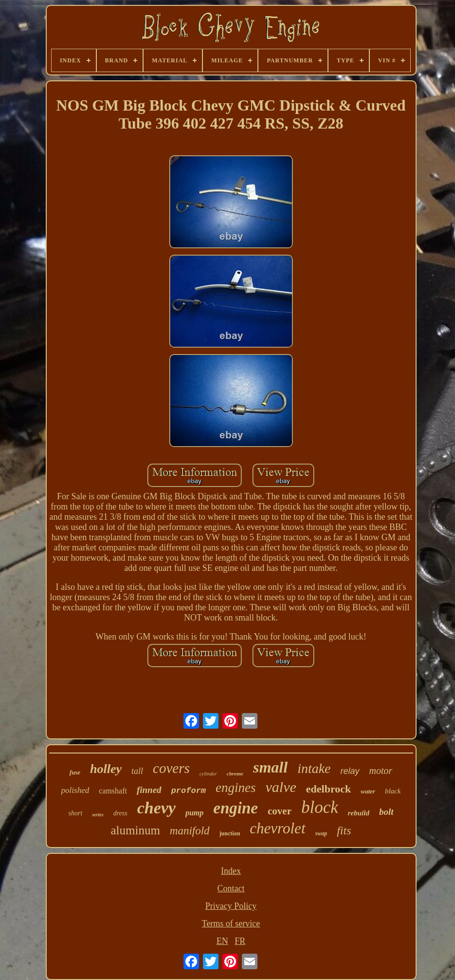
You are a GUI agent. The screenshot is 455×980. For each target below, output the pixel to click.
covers (171, 768)
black (393, 791)
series (98, 815)
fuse (75, 772)
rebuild (359, 813)
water (368, 791)
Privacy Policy (231, 906)
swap (321, 833)
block (320, 807)
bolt (386, 812)
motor (381, 771)
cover (280, 811)
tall (137, 771)
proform (189, 791)
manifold (190, 831)
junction (230, 833)
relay (350, 771)
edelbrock (328, 789)
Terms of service (231, 923)
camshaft (113, 791)
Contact (231, 888)
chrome (235, 773)
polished (75, 790)
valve (281, 787)
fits (344, 830)
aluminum (135, 830)
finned (149, 790)
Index (231, 871)
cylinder (208, 773)
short (76, 813)
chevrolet (277, 828)
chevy (156, 808)
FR (240, 941)
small (270, 767)
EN (222, 941)
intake (314, 768)
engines (236, 788)
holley (106, 769)
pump (194, 813)
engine (236, 808)
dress (120, 813)
